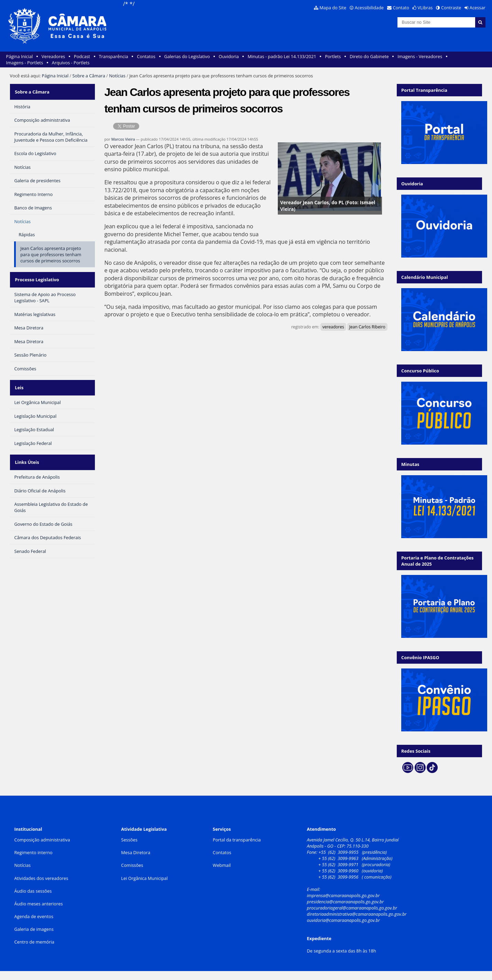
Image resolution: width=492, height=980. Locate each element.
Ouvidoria (229, 56)
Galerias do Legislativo (187, 56)
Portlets (333, 56)
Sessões (129, 840)
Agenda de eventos (34, 916)
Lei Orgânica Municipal (144, 878)
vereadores (333, 327)
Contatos (146, 56)
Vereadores (53, 56)
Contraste (451, 8)
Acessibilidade (369, 8)
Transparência (114, 56)
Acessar (478, 8)
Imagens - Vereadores (420, 56)
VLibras (425, 8)
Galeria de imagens (34, 929)
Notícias (117, 76)
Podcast (82, 56)
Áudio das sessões (33, 891)
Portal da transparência (237, 840)
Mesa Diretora (136, 852)
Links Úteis (26, 451)
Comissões (132, 865)
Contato (401, 8)
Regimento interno (33, 852)
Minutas (410, 464)
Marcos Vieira (123, 139)
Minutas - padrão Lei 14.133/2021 (282, 56)
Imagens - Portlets (25, 63)
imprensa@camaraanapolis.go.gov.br (343, 895)
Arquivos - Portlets (71, 63)
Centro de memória (34, 942)
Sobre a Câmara (89, 76)
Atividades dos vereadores (41, 878)
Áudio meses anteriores (38, 904)
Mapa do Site (333, 8)
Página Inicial (20, 56)
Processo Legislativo (36, 275)
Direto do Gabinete (369, 56)
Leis (18, 380)
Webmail (222, 865)
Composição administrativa (42, 840)
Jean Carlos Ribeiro (367, 327)
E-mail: (314, 889)
